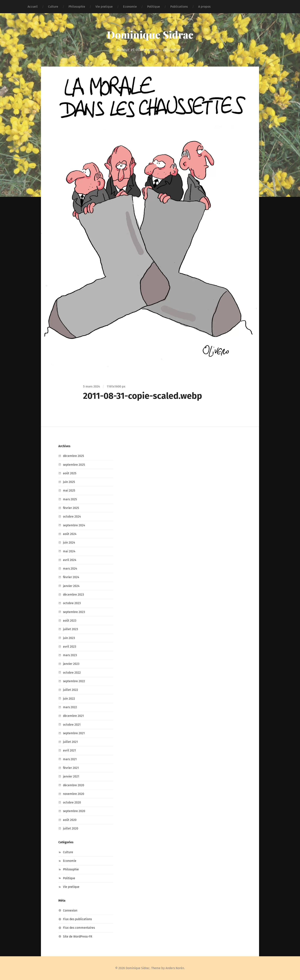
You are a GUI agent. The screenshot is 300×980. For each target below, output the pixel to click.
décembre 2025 (74, 456)
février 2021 (71, 768)
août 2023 (70, 621)
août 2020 (70, 820)
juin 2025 (69, 482)
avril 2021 (70, 750)
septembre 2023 (74, 612)
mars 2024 (70, 569)
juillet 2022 (71, 690)
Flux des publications (78, 919)
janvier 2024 (71, 586)
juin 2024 (69, 542)
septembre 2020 (74, 811)
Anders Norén (175, 968)
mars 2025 (70, 499)
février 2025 (71, 508)
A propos (204, 7)
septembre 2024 (74, 525)
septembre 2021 (74, 733)
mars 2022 (70, 707)
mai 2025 (69, 490)
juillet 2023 (71, 629)
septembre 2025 (74, 465)
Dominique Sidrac (150, 34)
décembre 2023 (74, 595)
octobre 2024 (72, 516)
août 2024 (70, 534)
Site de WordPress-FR (78, 936)
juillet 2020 (71, 828)
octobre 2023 (72, 603)
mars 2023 (70, 655)
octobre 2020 (72, 802)
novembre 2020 (74, 794)
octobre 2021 (72, 725)
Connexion (70, 910)
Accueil (33, 7)
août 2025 (70, 473)
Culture (53, 7)
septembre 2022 (74, 681)
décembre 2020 (74, 785)
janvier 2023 (71, 664)
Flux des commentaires (79, 928)
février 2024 (71, 577)
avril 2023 (70, 647)
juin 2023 (69, 638)
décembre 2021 (74, 716)
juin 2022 (69, 699)
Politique (154, 7)
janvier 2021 (71, 776)
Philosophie (77, 7)
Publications (179, 7)
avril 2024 (70, 560)
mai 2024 (69, 551)
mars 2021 (70, 759)
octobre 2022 (72, 673)
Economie (130, 7)
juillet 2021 (71, 742)
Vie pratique (104, 7)
